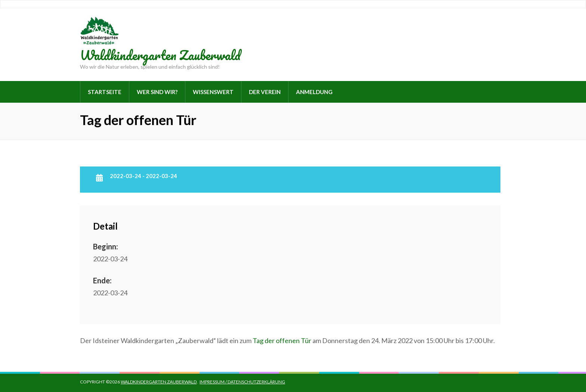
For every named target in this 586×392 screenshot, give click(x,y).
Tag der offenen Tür (282, 340)
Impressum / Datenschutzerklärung (242, 382)
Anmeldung (314, 92)
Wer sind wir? (157, 92)
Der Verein (265, 92)
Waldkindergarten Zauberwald (160, 55)
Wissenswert (213, 92)
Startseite (105, 92)
